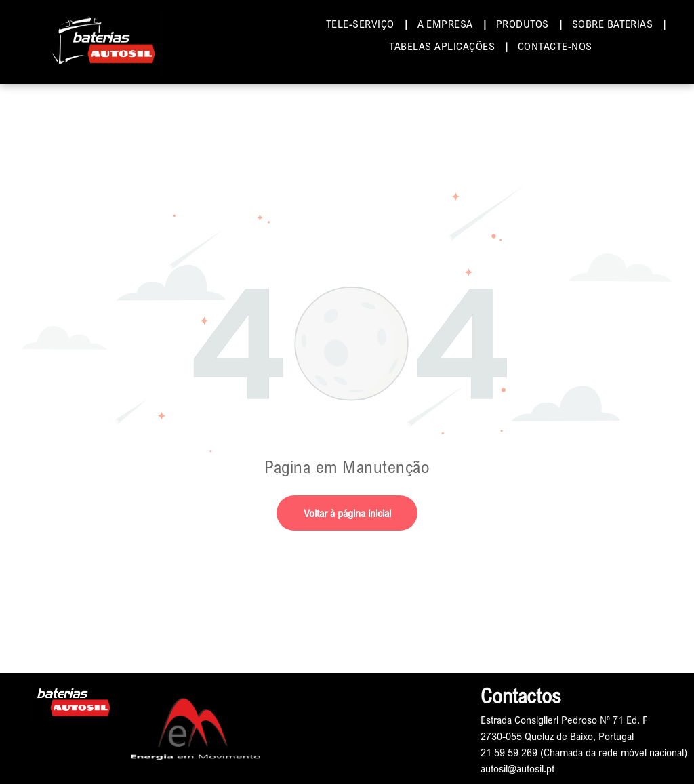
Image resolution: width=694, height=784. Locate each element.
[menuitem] (362, 24)
